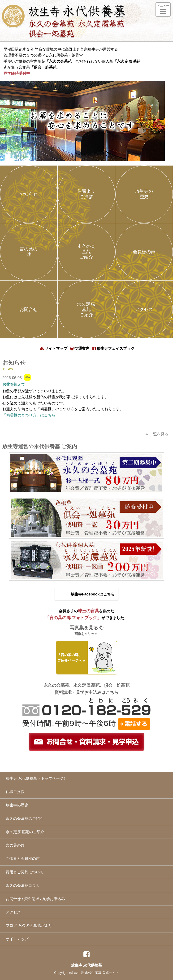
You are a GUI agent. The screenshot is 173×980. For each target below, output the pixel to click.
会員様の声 (144, 252)
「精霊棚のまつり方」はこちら (29, 415)
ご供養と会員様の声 (22, 859)
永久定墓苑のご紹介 (24, 832)
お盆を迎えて (14, 384)
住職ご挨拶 (14, 792)
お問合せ (29, 309)
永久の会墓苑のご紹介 (24, 819)
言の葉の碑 (29, 252)
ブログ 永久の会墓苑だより (28, 925)
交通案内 (80, 348)
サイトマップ (54, 348)
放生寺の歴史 (144, 194)
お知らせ (29, 194)
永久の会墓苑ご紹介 (86, 252)
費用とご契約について (24, 872)
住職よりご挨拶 (86, 194)
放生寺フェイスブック (113, 348)
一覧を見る (157, 434)
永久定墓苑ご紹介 (86, 309)
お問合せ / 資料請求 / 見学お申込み (34, 899)
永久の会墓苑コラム (22, 886)
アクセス (144, 309)
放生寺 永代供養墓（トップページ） (35, 778)
